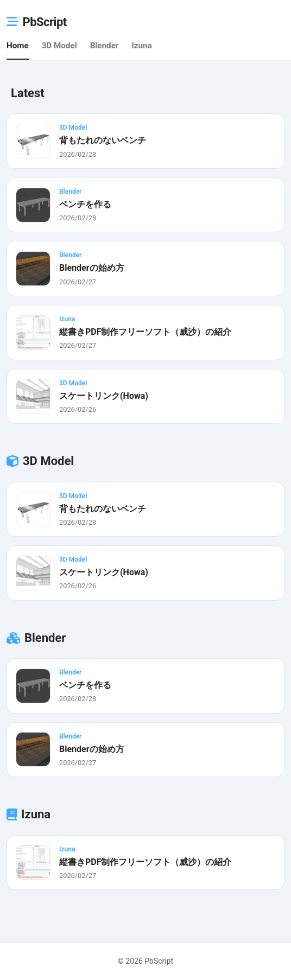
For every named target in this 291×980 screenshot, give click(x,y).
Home (18, 46)
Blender (105, 46)
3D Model (59, 46)
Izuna (141, 46)
